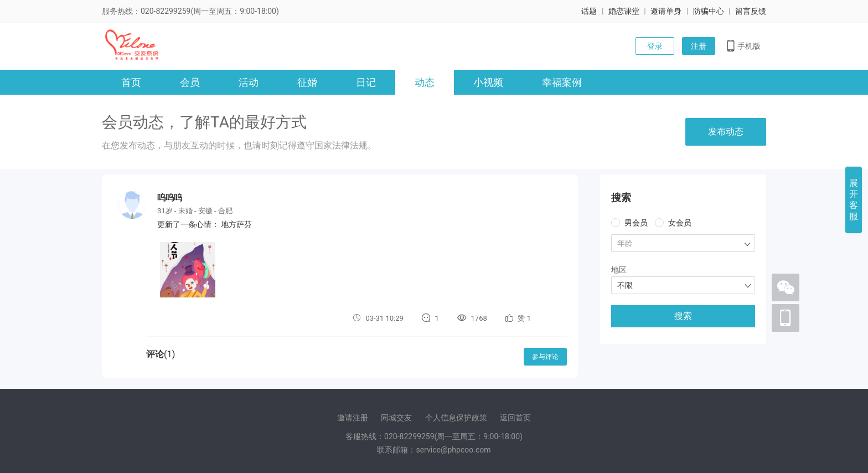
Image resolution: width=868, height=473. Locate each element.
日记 (366, 82)
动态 (425, 82)
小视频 (488, 82)
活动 (249, 82)
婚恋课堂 (624, 11)
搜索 (683, 316)
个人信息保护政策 (456, 418)
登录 (655, 46)
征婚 (307, 82)
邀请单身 (666, 11)
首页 (131, 82)
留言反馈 (751, 11)
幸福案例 (562, 82)
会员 (190, 82)
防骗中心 (709, 11)
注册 (699, 46)
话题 (589, 11)
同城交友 (396, 418)
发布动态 (726, 132)
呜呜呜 (170, 198)
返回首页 (515, 418)
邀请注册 (353, 418)
